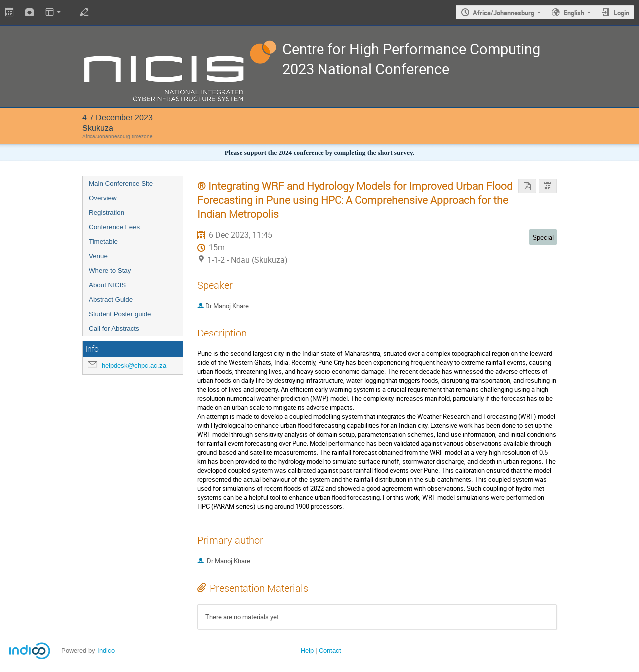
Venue (98, 256)
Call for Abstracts (114, 328)
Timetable (103, 241)
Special (543, 237)
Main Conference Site (121, 183)
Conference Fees (114, 227)
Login (621, 13)
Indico (106, 650)
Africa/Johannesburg (503, 13)
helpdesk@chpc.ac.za (134, 366)
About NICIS (107, 285)
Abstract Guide (111, 299)
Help (307, 650)
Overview (103, 198)
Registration (107, 212)
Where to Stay (110, 270)
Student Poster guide (120, 314)
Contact (330, 650)
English (574, 13)
